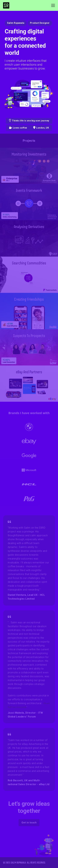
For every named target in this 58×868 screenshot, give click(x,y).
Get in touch (29, 823)
